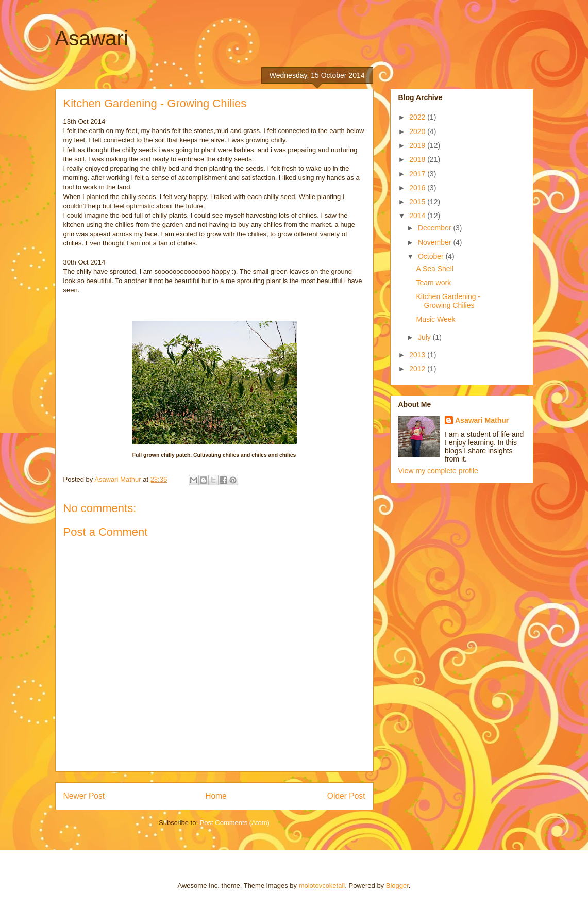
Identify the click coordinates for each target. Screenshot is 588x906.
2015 (418, 202)
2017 (418, 174)
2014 (418, 216)
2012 (418, 369)
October (432, 256)
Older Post (346, 796)
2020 (418, 131)
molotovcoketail (322, 886)
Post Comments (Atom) (235, 823)
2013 (418, 355)
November (435, 242)
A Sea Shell (434, 269)
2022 (418, 117)
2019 (418, 145)
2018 (418, 159)
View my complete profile (438, 471)
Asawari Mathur (482, 420)
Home (216, 796)
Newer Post (84, 796)
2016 (418, 188)
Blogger (397, 886)
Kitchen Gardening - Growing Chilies (448, 301)
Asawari (92, 38)
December (435, 228)
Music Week (435, 319)
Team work (433, 283)
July (425, 337)
